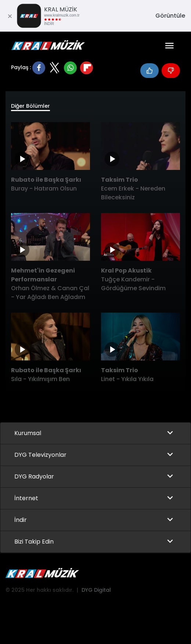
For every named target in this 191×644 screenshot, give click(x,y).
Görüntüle (170, 16)
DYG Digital (96, 590)
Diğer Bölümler (30, 106)
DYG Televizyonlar (40, 455)
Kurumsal (28, 433)
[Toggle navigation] (169, 46)
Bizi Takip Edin (34, 542)
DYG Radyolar (34, 476)
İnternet (26, 498)
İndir (21, 520)
